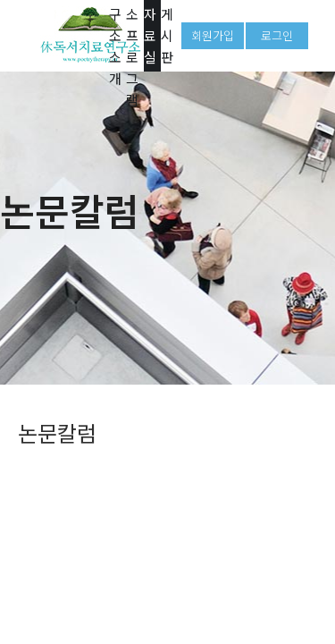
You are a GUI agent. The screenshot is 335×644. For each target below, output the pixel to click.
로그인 (277, 35)
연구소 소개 (115, 36)
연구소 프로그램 (132, 36)
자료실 (150, 35)
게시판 (167, 35)
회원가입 (213, 35)
